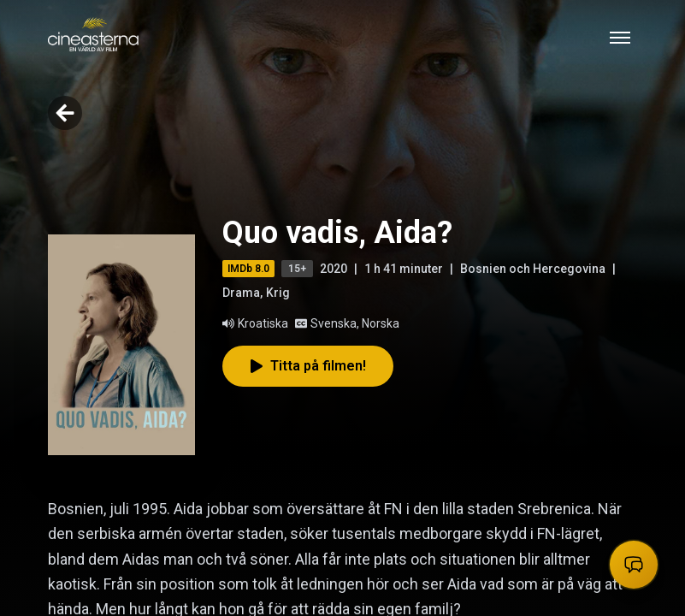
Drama (241, 293)
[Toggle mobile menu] (620, 38)
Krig (278, 293)
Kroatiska (255, 323)
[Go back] (65, 113)
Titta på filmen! (308, 366)
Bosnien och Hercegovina (533, 269)
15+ (297, 269)
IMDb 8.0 (248, 269)
